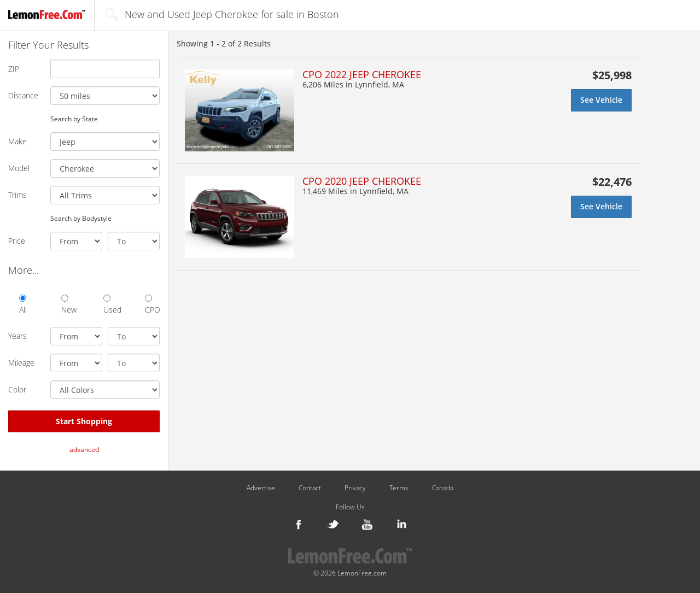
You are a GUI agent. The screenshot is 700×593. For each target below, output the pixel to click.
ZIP (14, 69)
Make (17, 141)
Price (17, 241)
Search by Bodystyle (81, 218)
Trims (17, 195)
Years (17, 336)
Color (17, 389)
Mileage (21, 363)
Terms (399, 488)
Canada (443, 488)
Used (111, 305)
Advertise (261, 488)
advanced (84, 450)
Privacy (355, 488)
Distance (23, 95)
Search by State (74, 119)
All (23, 305)
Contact (310, 488)
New (69, 305)
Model (19, 168)
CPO (152, 305)
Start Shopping (84, 421)
